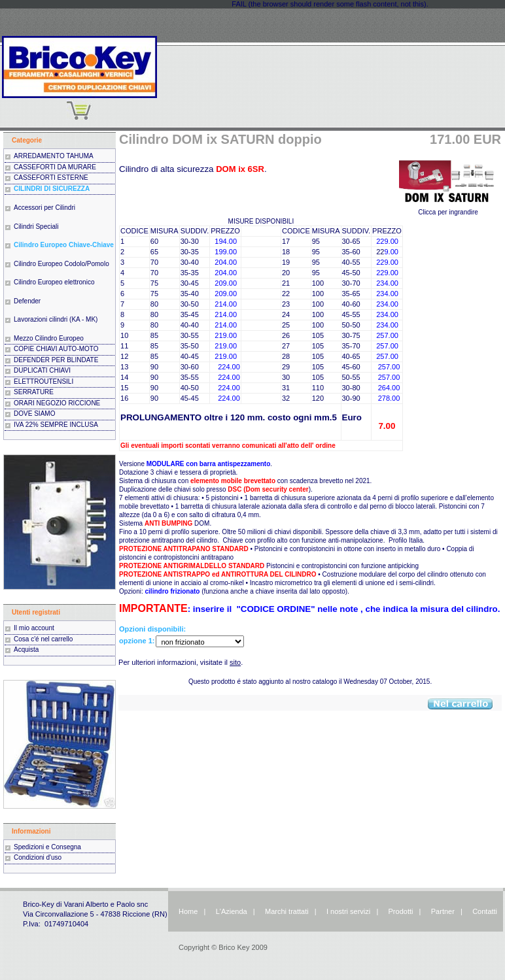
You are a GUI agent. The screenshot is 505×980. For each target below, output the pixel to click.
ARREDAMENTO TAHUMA (54, 156)
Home (188, 911)
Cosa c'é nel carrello (43, 639)
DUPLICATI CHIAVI (42, 370)
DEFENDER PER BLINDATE (56, 360)
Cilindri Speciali (36, 227)
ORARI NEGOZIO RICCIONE (57, 403)
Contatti (485, 911)
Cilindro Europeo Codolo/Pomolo (61, 264)
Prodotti (401, 911)
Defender (27, 301)
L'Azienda (232, 911)
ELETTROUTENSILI (44, 381)
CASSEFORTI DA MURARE (55, 167)
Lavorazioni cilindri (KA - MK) (56, 319)
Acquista (26, 650)
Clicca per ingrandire (448, 209)
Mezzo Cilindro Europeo (49, 338)
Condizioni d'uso (38, 857)
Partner (443, 911)
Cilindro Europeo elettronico (54, 282)
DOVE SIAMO (34, 414)
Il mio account (34, 628)
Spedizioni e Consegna (47, 847)
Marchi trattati (287, 911)
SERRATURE (34, 392)
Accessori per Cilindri (44, 208)
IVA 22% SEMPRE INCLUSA (56, 425)
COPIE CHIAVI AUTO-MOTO (56, 349)
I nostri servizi (347, 911)
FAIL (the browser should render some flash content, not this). (330, 4)
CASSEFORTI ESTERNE (51, 177)
